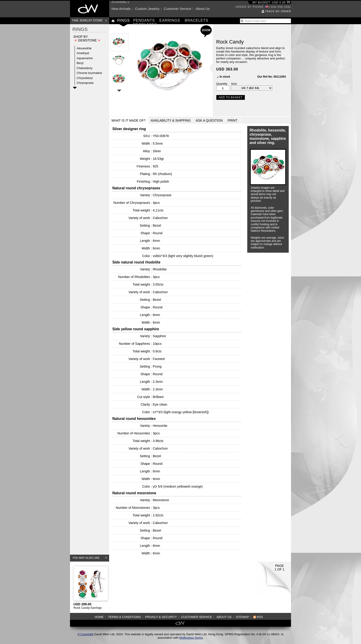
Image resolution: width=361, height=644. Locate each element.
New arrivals (121, 9)
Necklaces (145, 25)
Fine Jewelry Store (87, 20)
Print (233, 120)
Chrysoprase (85, 83)
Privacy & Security (161, 617)
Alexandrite (84, 48)
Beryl (80, 63)
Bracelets (196, 20)
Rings (124, 20)
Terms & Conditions (124, 617)
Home (99, 617)
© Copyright (86, 634)
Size (234, 84)
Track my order (278, 11)
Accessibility (119, 2)
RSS (260, 617)
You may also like (86, 558)
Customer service (177, 9)
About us (203, 9)
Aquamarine (85, 58)
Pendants (144, 20)
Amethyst (83, 53)
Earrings (170, 20)
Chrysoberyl (85, 78)
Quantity (222, 84)
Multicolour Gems (191, 638)
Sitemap (243, 617)
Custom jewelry (147, 9)
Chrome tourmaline (89, 73)
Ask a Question (209, 120)
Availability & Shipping (171, 120)
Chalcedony (85, 68)
